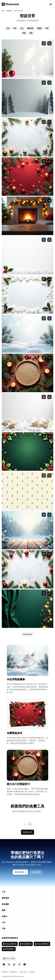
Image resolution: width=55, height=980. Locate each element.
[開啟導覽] (51, 4)
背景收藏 (9, 11)
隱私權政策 (13, 972)
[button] (27, 892)
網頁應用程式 (9, 949)
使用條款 (5, 972)
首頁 (3, 11)
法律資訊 (32, 972)
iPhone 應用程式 (10, 944)
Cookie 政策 (23, 972)
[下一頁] (30, 824)
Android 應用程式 (42, 944)
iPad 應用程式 (26, 944)
